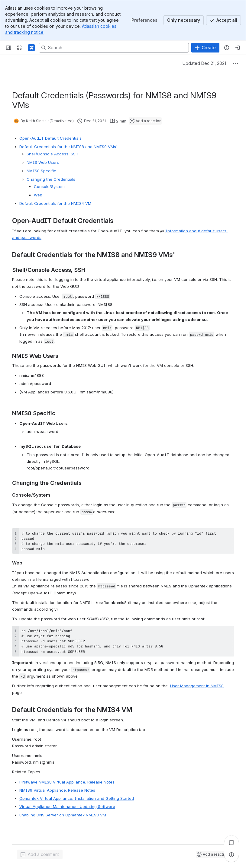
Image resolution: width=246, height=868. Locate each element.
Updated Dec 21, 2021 (204, 63)
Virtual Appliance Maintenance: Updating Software (67, 806)
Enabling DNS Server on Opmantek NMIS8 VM (63, 815)
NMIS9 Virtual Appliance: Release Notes (57, 790)
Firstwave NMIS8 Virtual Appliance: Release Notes (67, 782)
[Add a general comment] (40, 854)
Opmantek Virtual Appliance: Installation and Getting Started (77, 798)
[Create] (205, 48)
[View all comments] (231, 843)
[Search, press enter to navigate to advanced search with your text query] (114, 48)
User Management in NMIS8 (197, 686)
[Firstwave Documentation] (31, 48)
